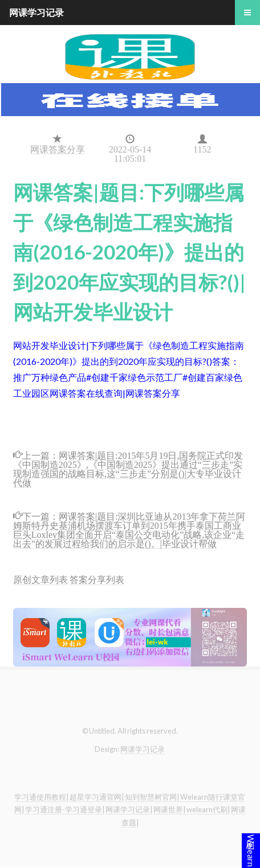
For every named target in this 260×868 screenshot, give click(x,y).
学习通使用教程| (41, 797)
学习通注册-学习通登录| (65, 809)
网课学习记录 (143, 749)
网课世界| (169, 809)
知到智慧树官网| (152, 797)
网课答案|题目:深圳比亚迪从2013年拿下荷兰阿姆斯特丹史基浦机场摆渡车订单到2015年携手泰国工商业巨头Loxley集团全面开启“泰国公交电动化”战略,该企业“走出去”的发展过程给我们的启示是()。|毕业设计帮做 (129, 529)
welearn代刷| (208, 809)
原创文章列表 (40, 579)
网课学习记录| (129, 809)
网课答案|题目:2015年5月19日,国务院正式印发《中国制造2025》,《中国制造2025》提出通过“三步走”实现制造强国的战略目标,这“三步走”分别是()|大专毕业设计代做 (128, 468)
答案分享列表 (97, 579)
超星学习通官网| (97, 797)
